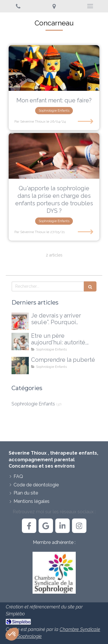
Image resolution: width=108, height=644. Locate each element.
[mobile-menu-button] (90, 6)
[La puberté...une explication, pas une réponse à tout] (20, 366)
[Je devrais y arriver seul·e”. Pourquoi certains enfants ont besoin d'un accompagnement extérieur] (20, 321)
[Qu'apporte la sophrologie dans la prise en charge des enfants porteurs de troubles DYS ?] (54, 156)
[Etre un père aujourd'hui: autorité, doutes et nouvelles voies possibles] (20, 342)
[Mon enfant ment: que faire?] (54, 68)
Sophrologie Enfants (33, 404)
